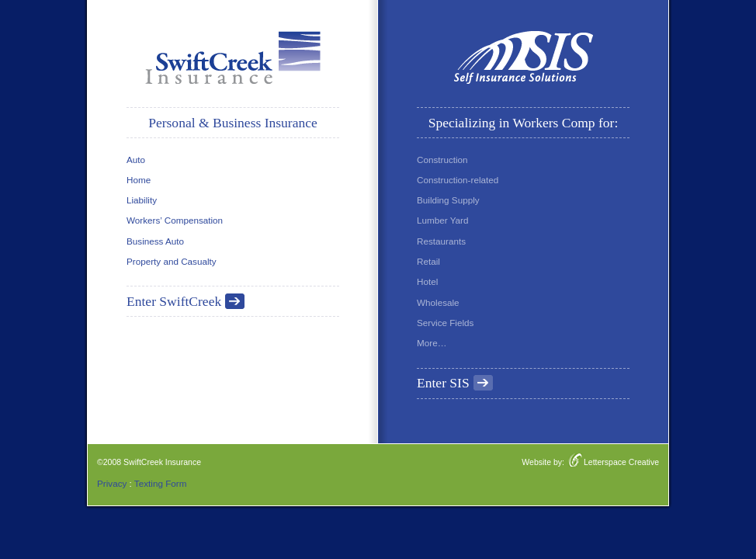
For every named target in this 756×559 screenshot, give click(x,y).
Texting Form (161, 483)
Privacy (112, 483)
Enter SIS (443, 383)
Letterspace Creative (621, 462)
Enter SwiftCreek (174, 301)
